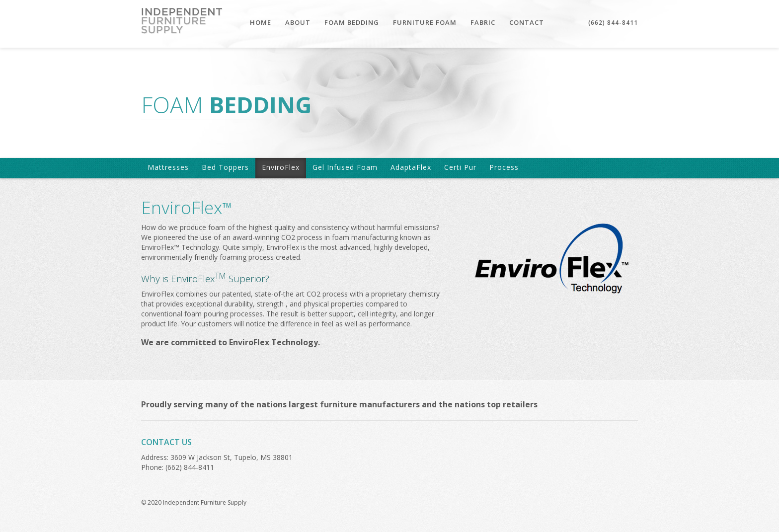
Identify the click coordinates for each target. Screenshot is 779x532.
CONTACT (527, 22)
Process (504, 167)
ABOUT (298, 22)
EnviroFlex (281, 167)
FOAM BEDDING (352, 22)
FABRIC (483, 22)
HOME (261, 22)
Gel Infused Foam (345, 167)
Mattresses (168, 167)
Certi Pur (460, 167)
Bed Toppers (225, 167)
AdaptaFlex (411, 167)
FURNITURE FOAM (425, 22)
